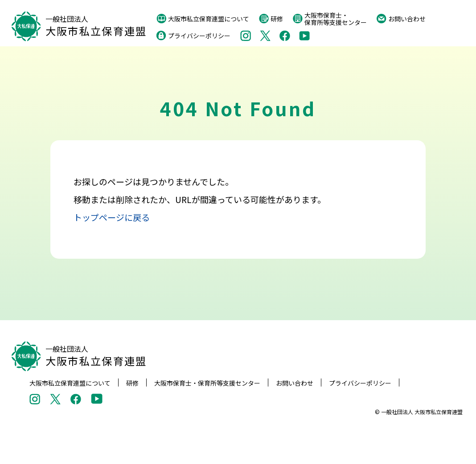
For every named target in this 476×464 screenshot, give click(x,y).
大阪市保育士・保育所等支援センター (330, 19)
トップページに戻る (112, 217)
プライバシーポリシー (193, 36)
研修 (271, 19)
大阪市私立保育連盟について (203, 19)
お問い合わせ (401, 19)
